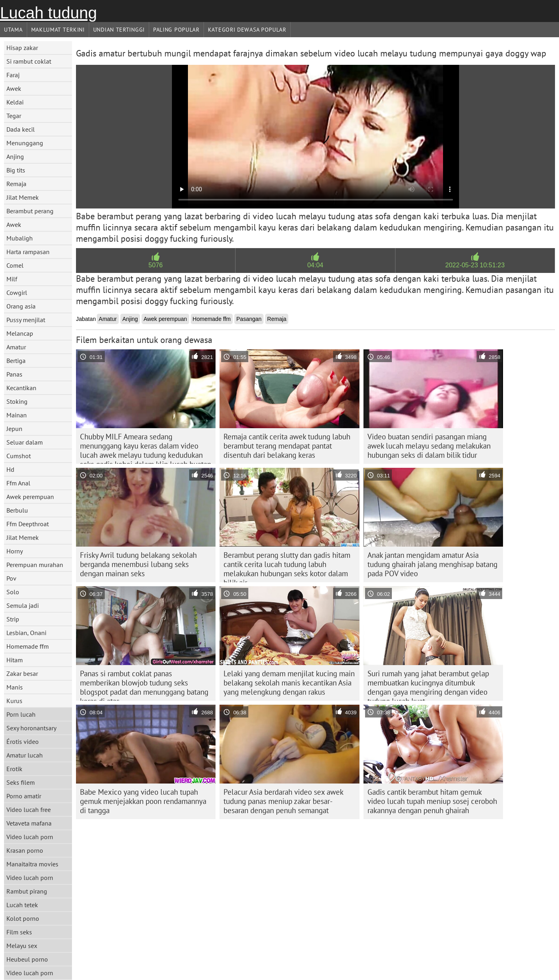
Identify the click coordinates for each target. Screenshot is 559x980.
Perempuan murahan (35, 565)
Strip (13, 619)
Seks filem (21, 782)
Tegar (14, 116)
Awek (14, 88)
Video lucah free (29, 810)
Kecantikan (21, 388)
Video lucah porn (30, 837)
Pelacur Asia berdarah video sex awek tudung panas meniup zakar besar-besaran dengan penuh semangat (283, 801)
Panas (14, 374)
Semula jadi (23, 605)
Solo (13, 592)
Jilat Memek (23, 197)
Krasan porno (25, 850)
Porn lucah (21, 714)
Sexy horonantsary (31, 728)
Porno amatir (24, 796)
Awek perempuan (30, 497)
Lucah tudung (48, 13)
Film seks (19, 932)
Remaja (16, 184)
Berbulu (17, 510)
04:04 (315, 265)
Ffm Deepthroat (28, 524)
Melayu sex (22, 946)
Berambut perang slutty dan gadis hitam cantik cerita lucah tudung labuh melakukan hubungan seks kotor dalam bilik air (287, 566)
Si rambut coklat (29, 61)
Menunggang (25, 143)
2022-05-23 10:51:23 (475, 265)
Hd (10, 469)
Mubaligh (20, 238)
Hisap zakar (22, 48)
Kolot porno (23, 918)
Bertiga (16, 361)
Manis (15, 687)
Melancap (20, 333)
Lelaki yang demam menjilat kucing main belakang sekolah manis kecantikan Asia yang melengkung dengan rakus (289, 683)
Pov (11, 578)
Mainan (17, 415)
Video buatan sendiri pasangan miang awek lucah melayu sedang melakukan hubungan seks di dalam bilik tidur (429, 446)
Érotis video (23, 742)
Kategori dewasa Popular (247, 30)
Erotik (14, 769)
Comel (15, 265)
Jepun (14, 429)
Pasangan (249, 319)
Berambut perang (30, 211)
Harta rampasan (28, 252)
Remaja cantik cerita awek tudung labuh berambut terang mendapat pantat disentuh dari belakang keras (287, 446)
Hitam (15, 660)
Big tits (16, 170)
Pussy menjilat (26, 320)
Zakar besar (22, 673)
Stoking (17, 401)
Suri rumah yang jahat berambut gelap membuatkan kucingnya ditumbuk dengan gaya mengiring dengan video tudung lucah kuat (428, 685)
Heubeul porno (27, 959)
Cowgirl (17, 293)
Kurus (14, 701)
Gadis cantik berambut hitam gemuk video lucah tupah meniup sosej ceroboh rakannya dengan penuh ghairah (432, 801)
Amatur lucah (25, 755)
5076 (156, 265)
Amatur (16, 347)
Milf (12, 279)
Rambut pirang (27, 891)
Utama (13, 30)
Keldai (15, 102)
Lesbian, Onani (26, 633)
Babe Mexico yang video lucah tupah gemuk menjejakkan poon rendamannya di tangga (143, 801)
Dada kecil (21, 129)
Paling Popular (176, 30)
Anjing (15, 156)
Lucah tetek (22, 905)
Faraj (13, 75)
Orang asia (21, 306)
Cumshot (19, 456)
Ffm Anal (18, 483)
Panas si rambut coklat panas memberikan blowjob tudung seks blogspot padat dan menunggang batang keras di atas (144, 685)
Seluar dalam (25, 442)
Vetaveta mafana (29, 823)
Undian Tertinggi (119, 30)
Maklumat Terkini (58, 30)
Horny (15, 551)
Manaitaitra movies (32, 864)
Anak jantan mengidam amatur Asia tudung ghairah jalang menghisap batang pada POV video (432, 564)
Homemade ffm (28, 646)
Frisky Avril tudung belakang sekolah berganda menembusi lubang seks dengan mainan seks (138, 564)
